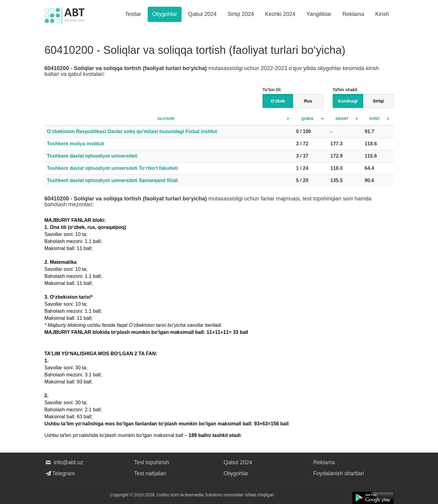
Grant (342, 119)
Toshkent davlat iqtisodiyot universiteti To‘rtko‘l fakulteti (112, 168)
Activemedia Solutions (201, 495)
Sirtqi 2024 (241, 14)
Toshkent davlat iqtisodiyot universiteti (92, 156)
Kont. (375, 119)
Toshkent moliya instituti (76, 144)
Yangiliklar (319, 14)
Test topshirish (152, 462)
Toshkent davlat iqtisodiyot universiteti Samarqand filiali (112, 180)
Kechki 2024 (280, 14)
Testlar (133, 14)
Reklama (353, 14)
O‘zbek (278, 101)
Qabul (308, 119)
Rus (308, 101)
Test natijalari (150, 473)
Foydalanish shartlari (339, 473)
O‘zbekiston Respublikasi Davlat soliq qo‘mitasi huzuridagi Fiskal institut (132, 131)
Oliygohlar (165, 14)
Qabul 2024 (202, 14)
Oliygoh (166, 119)
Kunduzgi (348, 101)
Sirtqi (378, 101)
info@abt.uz (64, 462)
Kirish (382, 14)
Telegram (60, 473)
